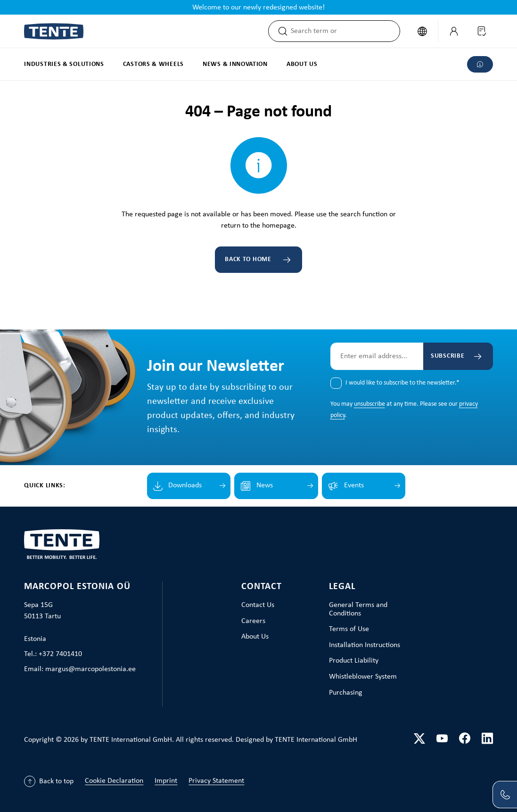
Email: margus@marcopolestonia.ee (80, 669)
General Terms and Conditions (358, 609)
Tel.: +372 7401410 (53, 654)
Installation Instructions (365, 645)
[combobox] (345, 31)
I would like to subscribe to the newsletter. (402, 383)
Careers (253, 621)
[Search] (280, 31)
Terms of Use (349, 629)
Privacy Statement (216, 781)
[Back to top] (49, 781)
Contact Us (258, 605)
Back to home (248, 259)
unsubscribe (369, 404)
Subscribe (447, 356)
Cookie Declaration (114, 781)
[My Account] (454, 31)
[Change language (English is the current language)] (422, 31)
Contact (262, 587)
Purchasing (346, 693)
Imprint (166, 781)
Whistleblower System (363, 677)
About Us (255, 637)
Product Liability (354, 661)
